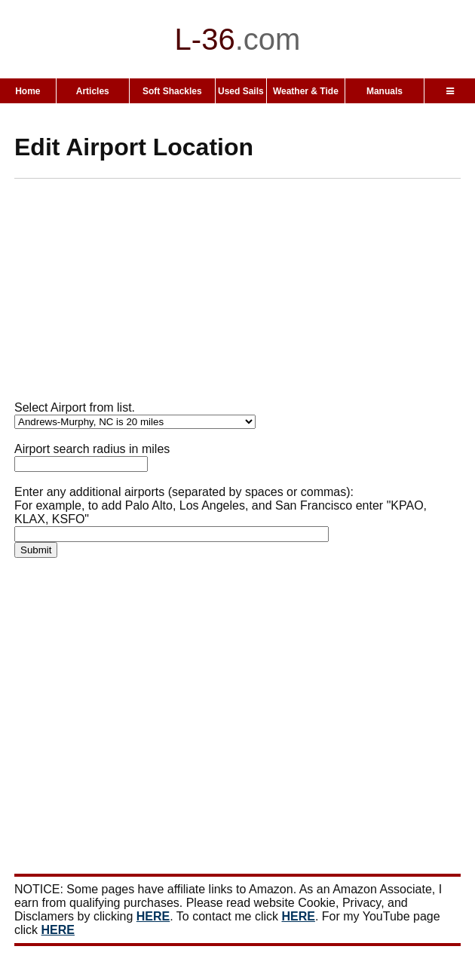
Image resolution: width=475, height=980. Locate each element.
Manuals (385, 91)
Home (28, 91)
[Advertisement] (245, 296)
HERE (153, 916)
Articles (93, 91)
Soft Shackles (172, 91)
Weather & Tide (306, 91)
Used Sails (241, 91)
